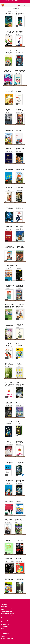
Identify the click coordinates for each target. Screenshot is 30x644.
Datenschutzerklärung (6, 608)
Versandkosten (5, 634)
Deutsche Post (5, 627)
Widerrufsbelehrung (6, 612)
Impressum (4, 606)
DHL (2, 628)
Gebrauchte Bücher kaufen (7, 638)
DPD (3, 630)
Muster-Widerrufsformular (8, 613)
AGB (3, 610)
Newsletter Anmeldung (6, 615)
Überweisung (4, 620)
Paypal (3, 622)
